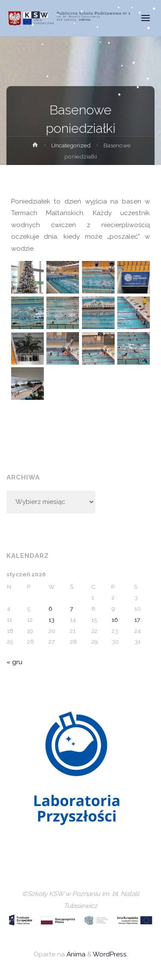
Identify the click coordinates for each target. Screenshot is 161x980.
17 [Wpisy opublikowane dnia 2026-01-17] (137, 620)
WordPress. (110, 954)
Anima (75, 954)
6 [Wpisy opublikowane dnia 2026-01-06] (50, 608)
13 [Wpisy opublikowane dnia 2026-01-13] (52, 620)
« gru (14, 662)
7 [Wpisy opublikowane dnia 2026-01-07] (71, 608)
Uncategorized (71, 145)
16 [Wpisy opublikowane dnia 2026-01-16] (115, 620)
